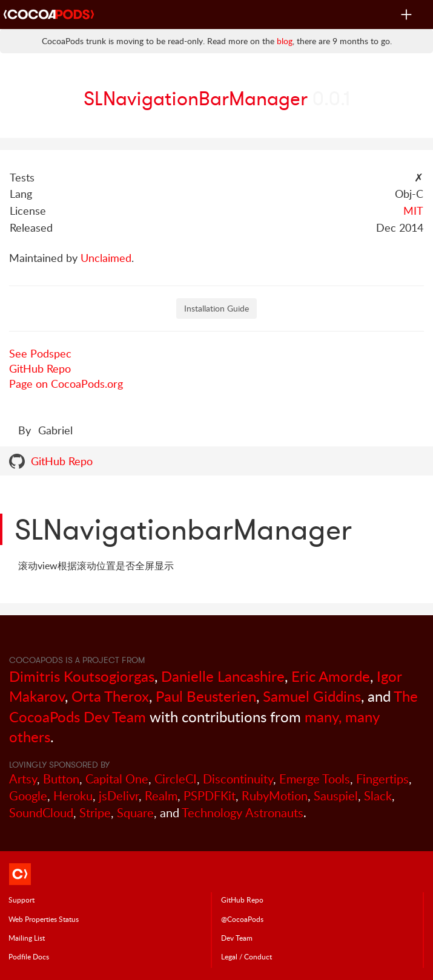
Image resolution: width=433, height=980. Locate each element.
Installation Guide (216, 308)
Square (135, 813)
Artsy (23, 779)
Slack (378, 796)
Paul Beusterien (206, 696)
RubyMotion (275, 796)
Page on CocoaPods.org (66, 384)
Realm (161, 796)
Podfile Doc (29, 956)
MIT (413, 211)
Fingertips (382, 779)
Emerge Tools (315, 779)
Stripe (95, 813)
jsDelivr (119, 796)
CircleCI (176, 779)
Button (61, 779)
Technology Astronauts (243, 813)
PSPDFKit (210, 796)
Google (28, 796)
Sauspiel (336, 796)
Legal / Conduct (246, 956)
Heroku (73, 796)
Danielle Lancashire (223, 676)
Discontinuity (238, 779)
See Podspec (40, 353)
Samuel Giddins (312, 696)
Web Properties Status (44, 919)
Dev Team (237, 938)
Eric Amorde (331, 676)
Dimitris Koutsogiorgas (82, 676)
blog (285, 41)
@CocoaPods (242, 919)
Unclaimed (106, 258)
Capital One (117, 779)
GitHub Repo (40, 368)
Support (21, 900)
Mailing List (27, 938)
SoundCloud (41, 813)
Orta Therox (110, 696)
